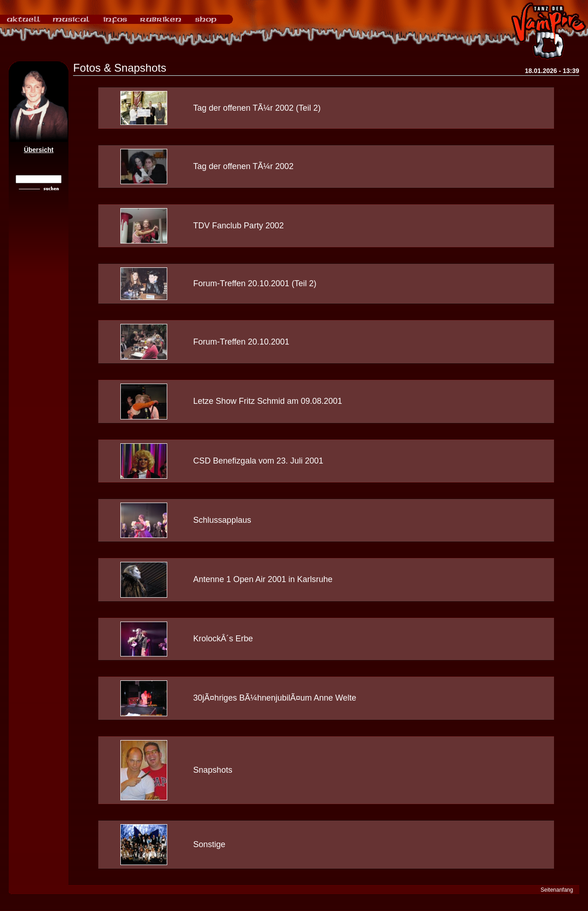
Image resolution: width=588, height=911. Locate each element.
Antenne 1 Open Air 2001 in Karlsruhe (263, 579)
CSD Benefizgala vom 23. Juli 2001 (258, 461)
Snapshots (213, 770)
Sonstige (209, 844)
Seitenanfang (557, 890)
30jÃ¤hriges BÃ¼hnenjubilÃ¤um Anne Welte (275, 698)
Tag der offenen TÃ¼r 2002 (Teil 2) (257, 108)
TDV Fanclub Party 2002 (239, 226)
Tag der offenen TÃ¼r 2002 (244, 166)
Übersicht (39, 150)
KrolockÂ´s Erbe (223, 639)
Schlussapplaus (222, 520)
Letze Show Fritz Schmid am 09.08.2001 (268, 401)
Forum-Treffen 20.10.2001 (241, 342)
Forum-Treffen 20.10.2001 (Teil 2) (255, 283)
